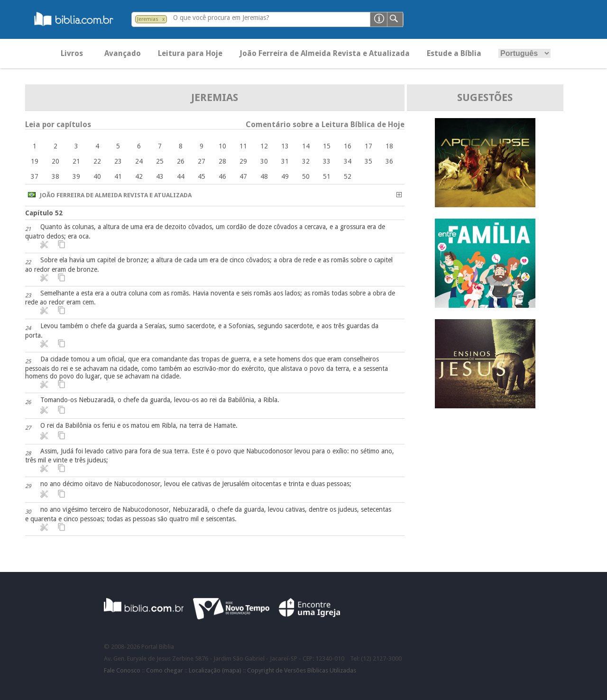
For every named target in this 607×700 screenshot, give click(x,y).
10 (222, 146)
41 (118, 176)
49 (285, 176)
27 (202, 161)
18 (389, 146)
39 (76, 176)
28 (222, 161)
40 (97, 176)
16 (348, 146)
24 (139, 161)
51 (327, 176)
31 (285, 161)
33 (327, 161)
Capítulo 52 (44, 213)
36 (389, 161)
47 (243, 176)
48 (264, 176)
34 (348, 161)
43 (160, 176)
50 (306, 176)
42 (139, 176)
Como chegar (165, 670)
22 (97, 161)
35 (368, 161)
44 (181, 176)
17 (368, 146)
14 (306, 146)
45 (202, 176)
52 (348, 176)
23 (118, 161)
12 (264, 146)
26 (181, 161)
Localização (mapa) (215, 670)
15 (327, 146)
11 (243, 146)
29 (243, 161)
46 (222, 176)
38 (55, 176)
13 (285, 146)
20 (55, 161)
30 (264, 161)
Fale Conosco (122, 670)
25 (160, 161)
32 (306, 161)
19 (35, 161)
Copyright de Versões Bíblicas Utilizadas (302, 670)
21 (76, 161)
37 (35, 176)
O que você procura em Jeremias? (221, 18)
